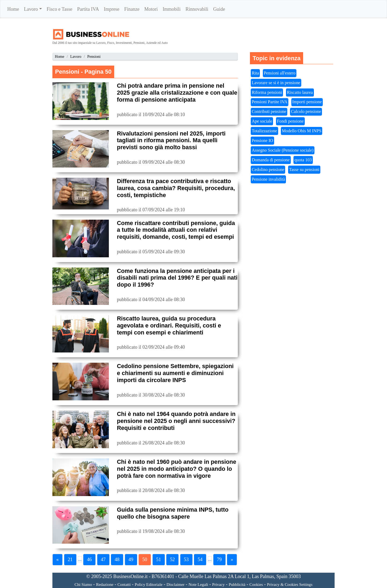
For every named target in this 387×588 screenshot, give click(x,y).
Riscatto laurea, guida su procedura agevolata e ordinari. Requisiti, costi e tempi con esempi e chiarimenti (169, 325)
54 (200, 560)
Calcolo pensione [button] (306, 112)
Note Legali (198, 584)
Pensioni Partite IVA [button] (270, 102)
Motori (151, 9)
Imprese (112, 9)
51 (159, 560)
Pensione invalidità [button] (268, 179)
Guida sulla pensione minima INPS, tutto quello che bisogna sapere (173, 513)
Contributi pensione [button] (269, 112)
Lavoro (31, 9)
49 (131, 560)
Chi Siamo (83, 584)
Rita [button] (255, 73)
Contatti (124, 584)
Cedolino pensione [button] (268, 170)
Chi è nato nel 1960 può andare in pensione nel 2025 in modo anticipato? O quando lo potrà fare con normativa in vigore (177, 469)
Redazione (105, 584)
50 (145, 560)
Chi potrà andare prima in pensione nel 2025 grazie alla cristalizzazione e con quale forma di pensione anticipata (177, 93)
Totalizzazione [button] (264, 131)
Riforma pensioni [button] (267, 92)
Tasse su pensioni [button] (304, 170)
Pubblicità (237, 584)
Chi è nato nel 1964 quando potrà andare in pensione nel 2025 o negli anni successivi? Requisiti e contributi (176, 421)
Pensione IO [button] (263, 141)
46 (89, 560)
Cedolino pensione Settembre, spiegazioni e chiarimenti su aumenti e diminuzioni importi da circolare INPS (175, 373)
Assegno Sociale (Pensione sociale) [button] (283, 150)
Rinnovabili (197, 9)
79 (219, 560)
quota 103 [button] (303, 160)
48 (117, 560)
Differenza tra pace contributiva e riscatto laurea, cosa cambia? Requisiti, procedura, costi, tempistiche (176, 188)
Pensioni (94, 56)
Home (13, 9)
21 (70, 560)
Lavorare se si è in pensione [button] (276, 83)
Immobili (172, 9)
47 (103, 560)
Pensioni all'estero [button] (280, 73)
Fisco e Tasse (60, 9)
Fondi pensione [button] (290, 121)
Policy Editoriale (148, 584)
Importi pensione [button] (307, 102)
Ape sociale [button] (262, 121)
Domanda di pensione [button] (271, 160)
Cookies (256, 584)
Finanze (132, 9)
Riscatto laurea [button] (300, 92)
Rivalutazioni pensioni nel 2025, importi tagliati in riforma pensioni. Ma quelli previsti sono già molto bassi (171, 140)
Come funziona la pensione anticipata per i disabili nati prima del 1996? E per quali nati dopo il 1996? (177, 278)
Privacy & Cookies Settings (290, 584)
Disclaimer (175, 584)
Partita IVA (88, 9)
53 (186, 560)
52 (173, 560)
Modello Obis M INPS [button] (302, 131)
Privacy (218, 584)
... (80, 559)
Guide (219, 9)
